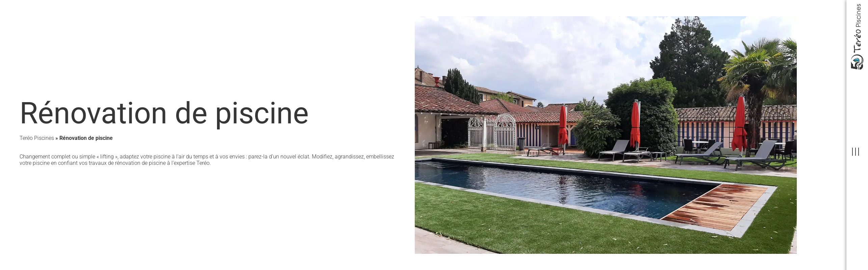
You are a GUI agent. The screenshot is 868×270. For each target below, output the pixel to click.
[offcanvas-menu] (856, 152)
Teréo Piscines (37, 138)
